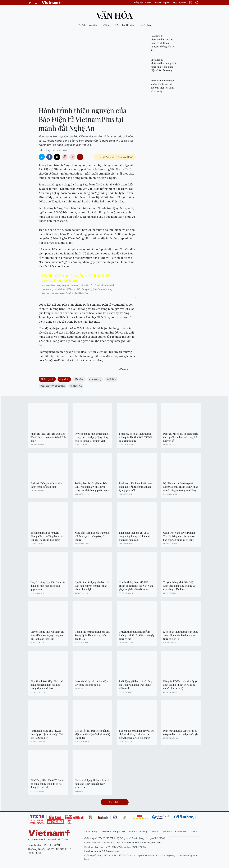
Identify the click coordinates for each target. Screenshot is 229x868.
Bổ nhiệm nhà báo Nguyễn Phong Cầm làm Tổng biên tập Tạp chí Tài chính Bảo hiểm (47, 536)
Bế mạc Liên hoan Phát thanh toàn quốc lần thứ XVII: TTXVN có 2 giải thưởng (135, 437)
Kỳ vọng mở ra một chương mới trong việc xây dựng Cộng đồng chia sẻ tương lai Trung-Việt (92, 437)
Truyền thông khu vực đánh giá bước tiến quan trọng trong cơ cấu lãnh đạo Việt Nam (47, 635)
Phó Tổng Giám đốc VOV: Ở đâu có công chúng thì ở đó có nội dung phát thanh (47, 784)
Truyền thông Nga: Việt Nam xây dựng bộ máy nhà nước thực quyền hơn (48, 586)
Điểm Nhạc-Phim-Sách (126, 25)
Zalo (42, 157)
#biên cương (95, 379)
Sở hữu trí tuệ (91, 832)
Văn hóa (114, 15)
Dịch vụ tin (167, 832)
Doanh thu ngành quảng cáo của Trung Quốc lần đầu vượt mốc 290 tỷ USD (92, 635)
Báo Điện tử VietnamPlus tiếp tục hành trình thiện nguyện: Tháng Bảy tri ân (77, 278)
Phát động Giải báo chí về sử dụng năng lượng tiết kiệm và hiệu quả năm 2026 (135, 536)
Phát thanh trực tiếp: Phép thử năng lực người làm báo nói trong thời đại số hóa (47, 685)
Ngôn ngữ (143, 832)
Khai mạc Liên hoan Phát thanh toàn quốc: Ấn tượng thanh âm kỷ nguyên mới (136, 487)
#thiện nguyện (47, 379)
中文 (175, 3)
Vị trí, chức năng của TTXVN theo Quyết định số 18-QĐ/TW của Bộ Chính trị (47, 734)
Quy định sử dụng (109, 832)
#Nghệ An (64, 379)
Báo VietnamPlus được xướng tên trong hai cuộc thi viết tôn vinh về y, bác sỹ (163, 86)
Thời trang (106, 25)
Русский (183, 3)
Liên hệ (193, 832)
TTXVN (155, 832)
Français (157, 3)
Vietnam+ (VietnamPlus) (52, 3)
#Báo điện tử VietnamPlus (53, 386)
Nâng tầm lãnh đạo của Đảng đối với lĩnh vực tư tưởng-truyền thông (92, 536)
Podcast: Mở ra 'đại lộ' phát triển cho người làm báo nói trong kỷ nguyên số (180, 437)
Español (167, 3)
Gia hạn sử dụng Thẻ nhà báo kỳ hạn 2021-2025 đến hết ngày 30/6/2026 (92, 784)
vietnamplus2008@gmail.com (105, 851)
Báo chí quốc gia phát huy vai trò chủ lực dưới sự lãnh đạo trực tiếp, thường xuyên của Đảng (137, 734)
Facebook (49, 157)
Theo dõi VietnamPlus (107, 157)
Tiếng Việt (138, 3)
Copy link (72, 157)
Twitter (57, 157)
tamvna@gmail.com (151, 842)
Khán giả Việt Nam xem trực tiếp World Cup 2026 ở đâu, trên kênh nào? (48, 437)
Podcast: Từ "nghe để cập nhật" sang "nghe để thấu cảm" (47, 485)
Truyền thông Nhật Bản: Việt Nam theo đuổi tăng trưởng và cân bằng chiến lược (179, 586)
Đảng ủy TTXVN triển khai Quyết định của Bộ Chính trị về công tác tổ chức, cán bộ (181, 685)
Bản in (65, 157)
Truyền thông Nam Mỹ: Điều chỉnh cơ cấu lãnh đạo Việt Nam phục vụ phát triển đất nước (136, 586)
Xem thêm (115, 802)
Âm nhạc (94, 25)
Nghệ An (76, 386)
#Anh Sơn (79, 379)
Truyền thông (146, 25)
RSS (123, 832)
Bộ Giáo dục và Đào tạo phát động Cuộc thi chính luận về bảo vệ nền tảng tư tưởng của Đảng (181, 487)
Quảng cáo (181, 832)
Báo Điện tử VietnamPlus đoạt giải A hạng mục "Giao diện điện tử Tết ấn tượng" (163, 65)
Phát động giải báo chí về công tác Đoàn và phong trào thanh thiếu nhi (135, 685)
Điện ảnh (81, 25)
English (148, 3)
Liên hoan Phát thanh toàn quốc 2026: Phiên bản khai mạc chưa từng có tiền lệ (181, 635)
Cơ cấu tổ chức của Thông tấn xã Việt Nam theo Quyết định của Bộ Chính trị (92, 734)
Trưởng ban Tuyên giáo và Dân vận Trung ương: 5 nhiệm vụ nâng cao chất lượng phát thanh (92, 487)
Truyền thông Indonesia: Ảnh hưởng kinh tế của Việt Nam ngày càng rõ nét (137, 635)
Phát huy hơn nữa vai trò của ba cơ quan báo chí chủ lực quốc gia (181, 732)
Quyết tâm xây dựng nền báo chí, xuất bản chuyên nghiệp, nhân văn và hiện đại (92, 586)
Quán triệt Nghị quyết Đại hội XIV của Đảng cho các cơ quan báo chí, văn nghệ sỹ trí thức (179, 536)
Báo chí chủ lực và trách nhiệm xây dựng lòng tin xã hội (91, 683)
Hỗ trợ (132, 832)
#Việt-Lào (111, 379)
